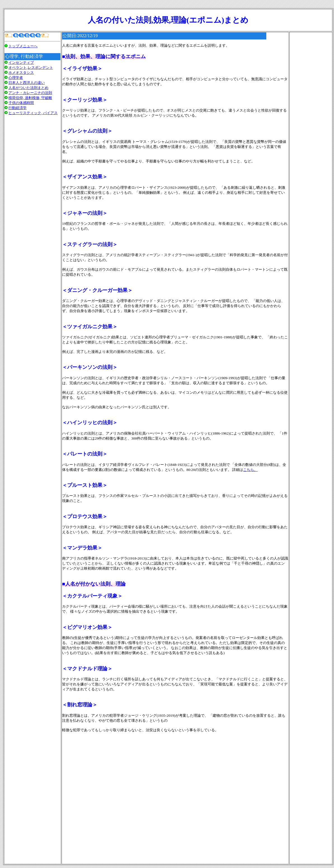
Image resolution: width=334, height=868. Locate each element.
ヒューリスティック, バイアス (33, 113)
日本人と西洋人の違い (27, 83)
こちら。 (250, 470)
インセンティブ (21, 62)
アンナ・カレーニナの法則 (30, 93)
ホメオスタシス (21, 73)
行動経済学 (17, 108)
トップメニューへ (23, 46)
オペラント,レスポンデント (31, 68)
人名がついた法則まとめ (28, 88)
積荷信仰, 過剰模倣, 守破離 (30, 98)
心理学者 (16, 78)
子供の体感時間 (21, 103)
